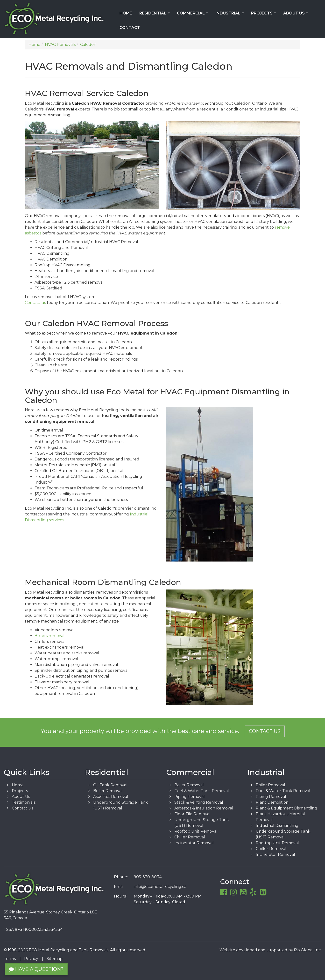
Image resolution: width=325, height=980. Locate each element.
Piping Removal (190, 797)
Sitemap (55, 959)
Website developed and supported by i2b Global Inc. (270, 950)
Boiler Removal (108, 791)
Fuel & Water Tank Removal (202, 791)
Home (126, 13)
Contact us (35, 303)
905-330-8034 (148, 877)
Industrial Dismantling (277, 826)
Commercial (194, 15)
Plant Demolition (272, 802)
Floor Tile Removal (192, 814)
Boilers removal (49, 636)
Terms (10, 959)
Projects (265, 15)
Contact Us (265, 731)
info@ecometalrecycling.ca (160, 887)
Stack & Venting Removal (199, 802)
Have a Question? (36, 969)
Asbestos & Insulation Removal (204, 808)
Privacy (31, 959)
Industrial (231, 15)
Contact (130, 28)
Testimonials (24, 802)
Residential (155, 15)
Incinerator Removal (194, 843)
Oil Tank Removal (110, 785)
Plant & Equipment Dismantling (286, 808)
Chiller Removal (190, 837)
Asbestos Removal (111, 797)
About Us (297, 15)
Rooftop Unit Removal (196, 831)
